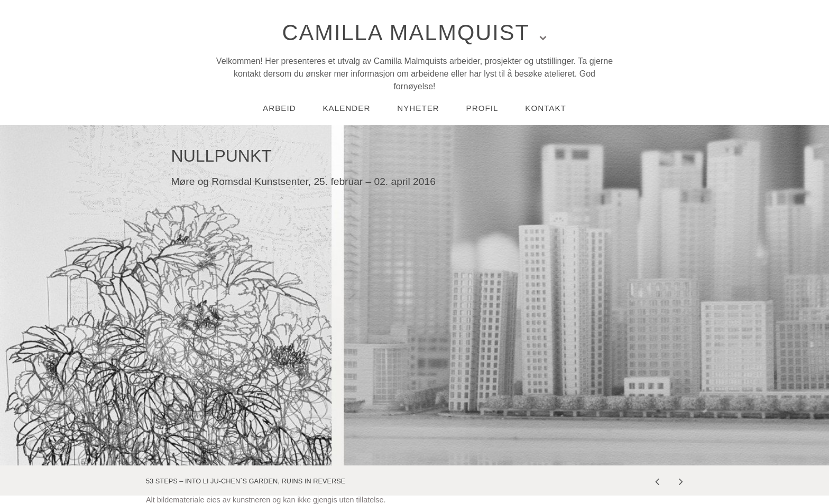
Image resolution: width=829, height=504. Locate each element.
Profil (482, 108)
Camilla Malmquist (406, 32)
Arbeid (279, 108)
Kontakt (546, 108)
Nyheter (418, 108)
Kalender (346, 108)
